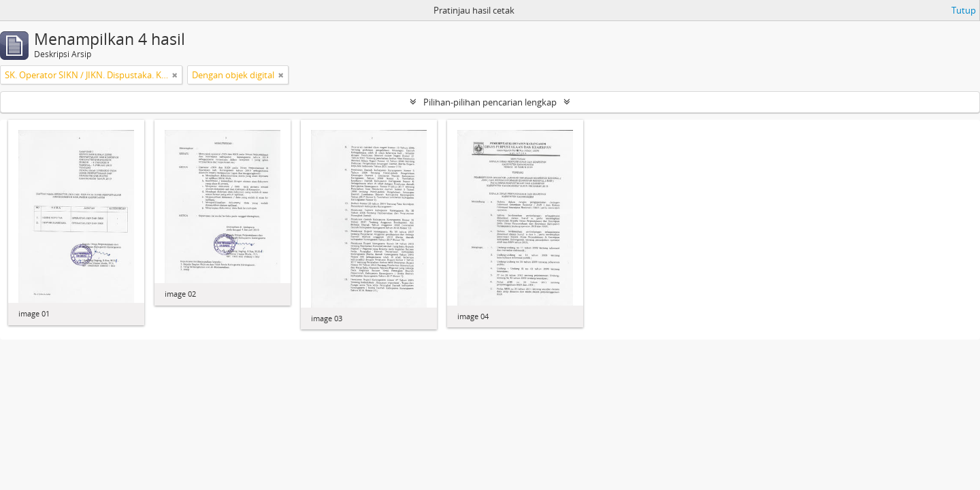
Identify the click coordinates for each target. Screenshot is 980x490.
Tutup (964, 10)
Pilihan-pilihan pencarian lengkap (490, 102)
